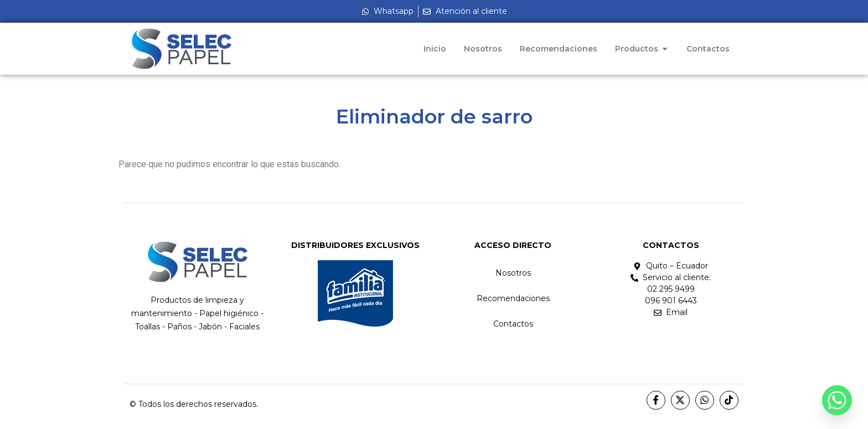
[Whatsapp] (837, 400)
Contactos (513, 324)
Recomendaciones (513, 298)
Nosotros (513, 273)
